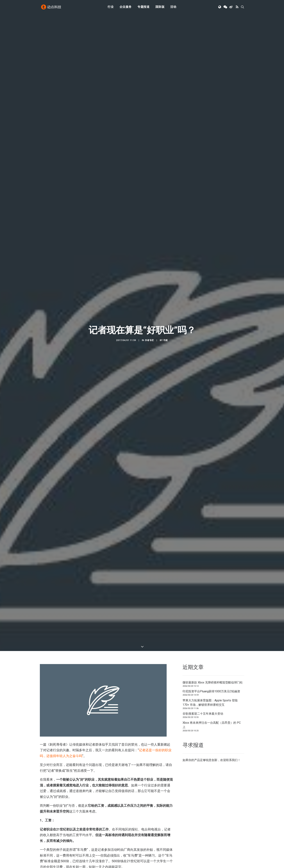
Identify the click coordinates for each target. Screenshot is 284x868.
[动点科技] (51, 8)
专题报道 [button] (144, 8)
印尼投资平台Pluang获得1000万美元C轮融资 (211, 691)
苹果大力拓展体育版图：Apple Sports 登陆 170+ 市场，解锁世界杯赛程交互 (210, 703)
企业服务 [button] (126, 8)
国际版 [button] (160, 8)
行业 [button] (111, 8)
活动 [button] (173, 8)
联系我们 (232, 760)
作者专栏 (149, 340)
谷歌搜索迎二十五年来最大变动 (203, 714)
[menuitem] (111, 8)
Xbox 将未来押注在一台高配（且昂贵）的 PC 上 (212, 725)
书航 (165, 340)
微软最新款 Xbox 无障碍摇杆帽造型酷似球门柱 (213, 682)
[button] (220, 8)
